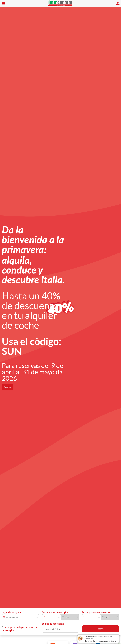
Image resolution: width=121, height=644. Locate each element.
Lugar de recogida (11, 612)
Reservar (7, 387)
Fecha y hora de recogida (55, 612)
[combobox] (22, 617)
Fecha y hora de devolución (97, 612)
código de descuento (53, 624)
